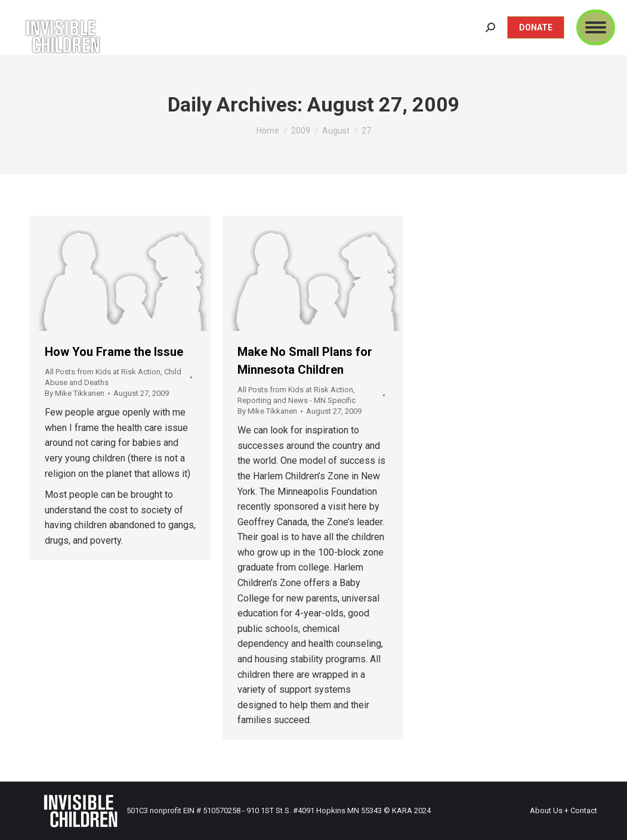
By (75, 393)
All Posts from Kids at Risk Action (103, 372)
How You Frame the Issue (114, 352)
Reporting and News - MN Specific (296, 400)
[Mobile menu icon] (596, 27)
